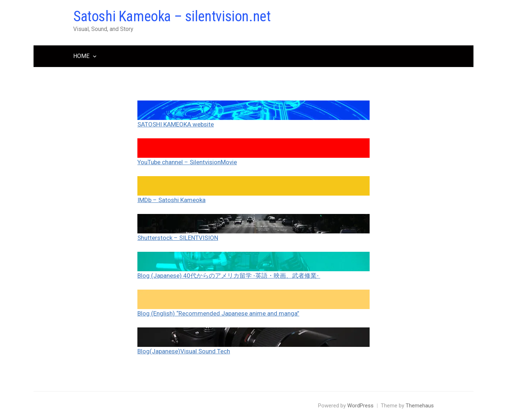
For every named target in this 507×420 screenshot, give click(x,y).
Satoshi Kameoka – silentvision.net (172, 16)
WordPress (360, 406)
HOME (81, 56)
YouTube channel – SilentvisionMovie (187, 162)
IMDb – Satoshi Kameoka (171, 200)
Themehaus (420, 406)
